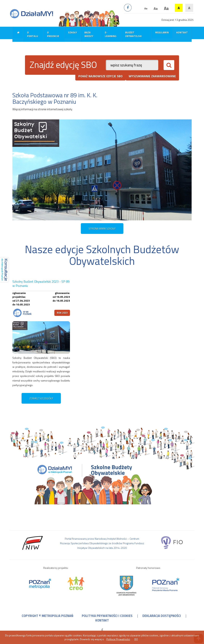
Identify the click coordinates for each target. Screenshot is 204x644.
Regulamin (162, 32)
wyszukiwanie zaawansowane (152, 76)
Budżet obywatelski (134, 34)
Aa (146, 8)
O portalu (33, 34)
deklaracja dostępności (162, 616)
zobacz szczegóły (41, 398)
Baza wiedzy (89, 34)
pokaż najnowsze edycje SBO (100, 76)
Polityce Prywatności (118, 639)
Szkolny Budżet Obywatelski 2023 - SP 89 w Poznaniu (41, 284)
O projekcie (53, 34)
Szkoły (72, 32)
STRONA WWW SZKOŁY (102, 228)
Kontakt (182, 32)
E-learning (111, 34)
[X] (136, 639)
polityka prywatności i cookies (107, 616)
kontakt (102, 620)
